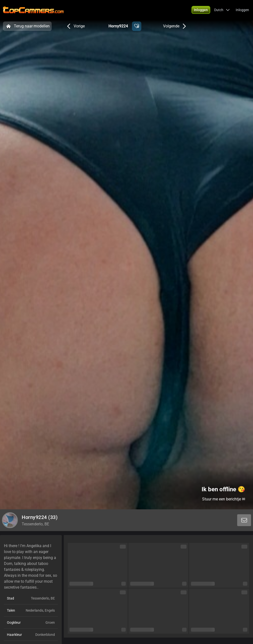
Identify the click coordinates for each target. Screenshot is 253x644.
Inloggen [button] (242, 10)
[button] (201, 10)
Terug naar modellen (27, 26)
